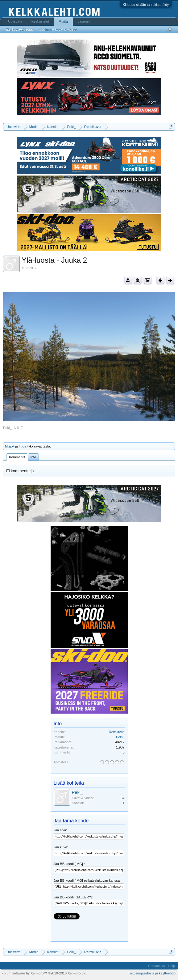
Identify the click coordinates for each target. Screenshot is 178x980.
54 (122, 798)
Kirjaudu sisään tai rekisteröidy (146, 5)
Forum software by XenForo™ (44, 973)
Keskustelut (40, 21)
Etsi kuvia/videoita (19, 29)
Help (171, 966)
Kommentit (17, 457)
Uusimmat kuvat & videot (58, 29)
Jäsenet (84, 21)
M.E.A (10, 446)
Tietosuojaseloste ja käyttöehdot (152, 973)
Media (63, 22)
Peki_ (7, 428)
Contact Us (156, 966)
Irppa (23, 446)
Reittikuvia (117, 732)
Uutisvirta (15, 21)
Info (33, 457)
